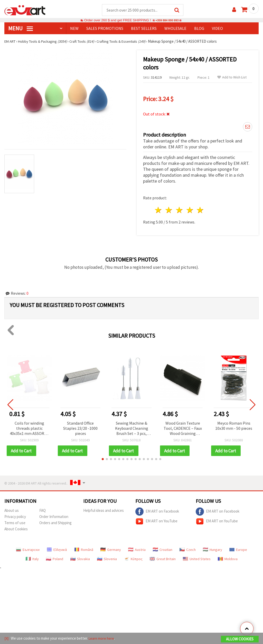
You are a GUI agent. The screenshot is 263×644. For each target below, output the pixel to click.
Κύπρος (133, 559)
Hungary (213, 550)
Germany (111, 550)
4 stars (190, 210)
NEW (74, 29)
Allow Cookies (240, 639)
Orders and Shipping (55, 523)
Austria (137, 550)
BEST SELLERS (144, 29)
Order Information (54, 517)
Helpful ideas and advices (104, 511)
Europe (238, 550)
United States (197, 559)
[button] (103, 460)
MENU (21, 29)
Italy (32, 559)
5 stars (200, 210)
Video (217, 29)
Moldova (228, 559)
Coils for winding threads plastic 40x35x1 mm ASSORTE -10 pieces (29, 429)
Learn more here (102, 638)
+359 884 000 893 (167, 20)
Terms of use (15, 523)
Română (84, 550)
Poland (55, 559)
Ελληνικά (57, 550)
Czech (188, 550)
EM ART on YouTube (156, 522)
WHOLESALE (175, 29)
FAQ (43, 511)
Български (28, 550)
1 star (159, 210)
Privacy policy (15, 517)
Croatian (163, 550)
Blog (199, 29)
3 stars (179, 210)
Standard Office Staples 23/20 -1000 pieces (80, 428)
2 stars (169, 210)
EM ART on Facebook (157, 512)
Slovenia (107, 559)
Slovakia (80, 559)
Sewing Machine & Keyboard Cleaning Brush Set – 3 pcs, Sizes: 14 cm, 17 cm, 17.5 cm (131, 429)
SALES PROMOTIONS (105, 29)
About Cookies (16, 529)
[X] (7, 638)
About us (12, 511)
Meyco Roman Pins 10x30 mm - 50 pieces (234, 426)
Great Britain (163, 559)
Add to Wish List (232, 78)
